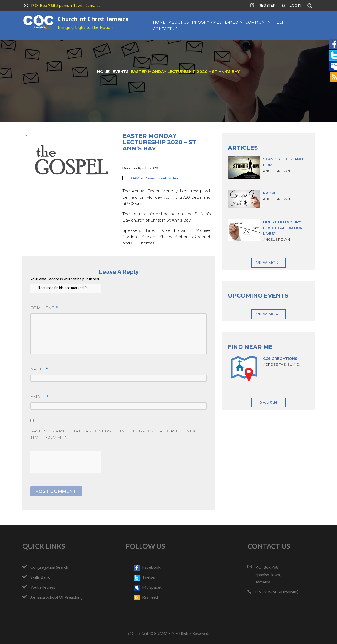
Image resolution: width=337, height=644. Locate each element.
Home (159, 22)
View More (269, 263)
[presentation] (70, 461)
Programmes (207, 22)
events (121, 71)
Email (40, 397)
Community (258, 22)
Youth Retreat (43, 587)
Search (269, 402)
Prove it (272, 193)
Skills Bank (40, 577)
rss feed (146, 597)
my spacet (148, 587)
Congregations (280, 359)
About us (179, 22)
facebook (147, 567)
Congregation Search (49, 567)
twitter (145, 577)
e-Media (234, 22)
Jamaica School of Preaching (56, 597)
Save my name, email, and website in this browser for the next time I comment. (114, 434)
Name (39, 369)
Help (279, 22)
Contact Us (165, 29)
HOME (104, 71)
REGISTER (267, 5)
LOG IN (296, 5)
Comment (45, 308)
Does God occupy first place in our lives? (283, 228)
